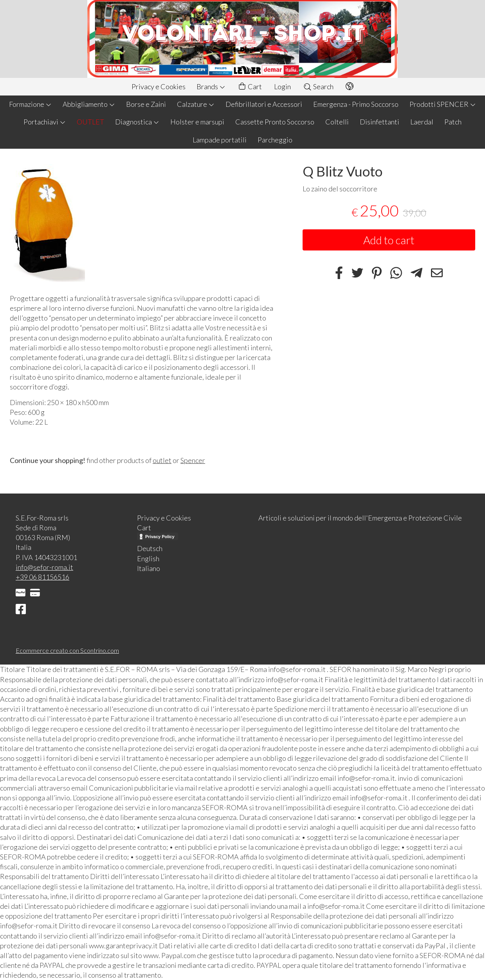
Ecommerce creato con (67, 650)
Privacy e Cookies (159, 86)
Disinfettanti (380, 122)
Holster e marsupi (197, 122)
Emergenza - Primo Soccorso (356, 104)
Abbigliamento (89, 104)
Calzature (196, 104)
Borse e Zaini (146, 104)
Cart (250, 87)
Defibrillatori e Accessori (264, 104)
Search (318, 86)
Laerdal (422, 122)
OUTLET (90, 122)
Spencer (193, 460)
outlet (162, 460)
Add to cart (389, 240)
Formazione (30, 104)
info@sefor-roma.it (44, 567)
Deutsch (150, 548)
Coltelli (337, 122)
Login (282, 86)
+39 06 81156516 (42, 577)
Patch (453, 122)
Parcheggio (275, 140)
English (148, 558)
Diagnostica (137, 122)
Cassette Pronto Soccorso (275, 122)
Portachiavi (45, 122)
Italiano (149, 568)
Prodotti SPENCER (443, 104)
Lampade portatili (220, 140)
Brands (211, 86)
